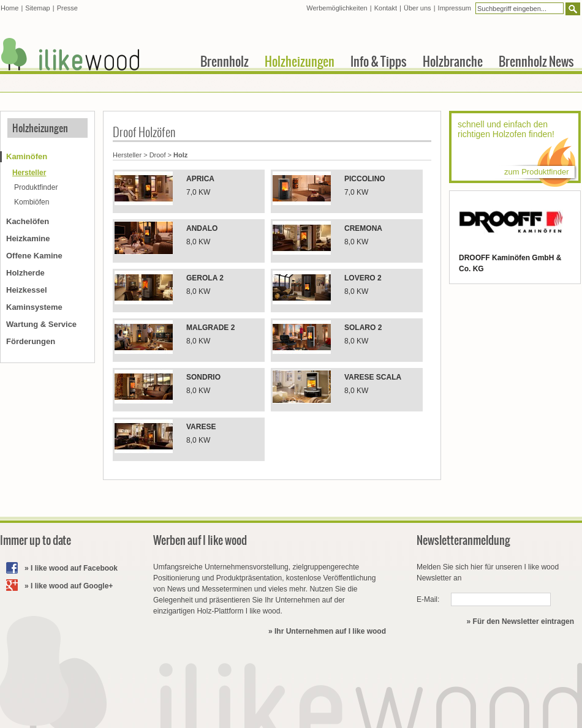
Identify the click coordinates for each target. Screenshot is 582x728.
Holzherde (25, 273)
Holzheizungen (40, 128)
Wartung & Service (41, 324)
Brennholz (225, 61)
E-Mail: (428, 599)
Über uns (418, 8)
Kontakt (386, 8)
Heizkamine (28, 238)
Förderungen (31, 341)
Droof (158, 155)
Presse (67, 8)
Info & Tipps (379, 61)
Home (9, 8)
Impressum (455, 8)
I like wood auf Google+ (72, 586)
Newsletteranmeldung (463, 540)
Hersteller (127, 155)
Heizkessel (27, 290)
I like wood (70, 54)
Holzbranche (453, 61)
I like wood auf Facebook (74, 568)
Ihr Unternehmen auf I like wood (330, 631)
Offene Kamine (34, 256)
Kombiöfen (32, 202)
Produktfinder (36, 187)
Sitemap (37, 8)
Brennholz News (536, 61)
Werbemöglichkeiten (337, 8)
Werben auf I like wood (200, 540)
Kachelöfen (28, 221)
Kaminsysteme (34, 307)
